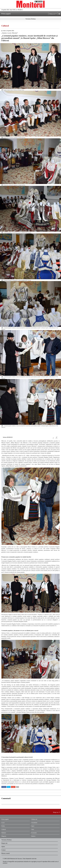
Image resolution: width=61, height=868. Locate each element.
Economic (34, 833)
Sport (33, 826)
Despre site (4, 843)
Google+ (13, 787)
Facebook (4, 787)
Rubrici (33, 836)
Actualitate (34, 823)
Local (3, 823)
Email (17, 787)
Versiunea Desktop (6, 840)
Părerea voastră (6, 853)
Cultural (5, 26)
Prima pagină (5, 819)
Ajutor (3, 847)
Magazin (4, 836)
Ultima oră (34, 819)
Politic (3, 826)
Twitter (9, 787)
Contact (4, 850)
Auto (33, 829)
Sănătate (4, 833)
